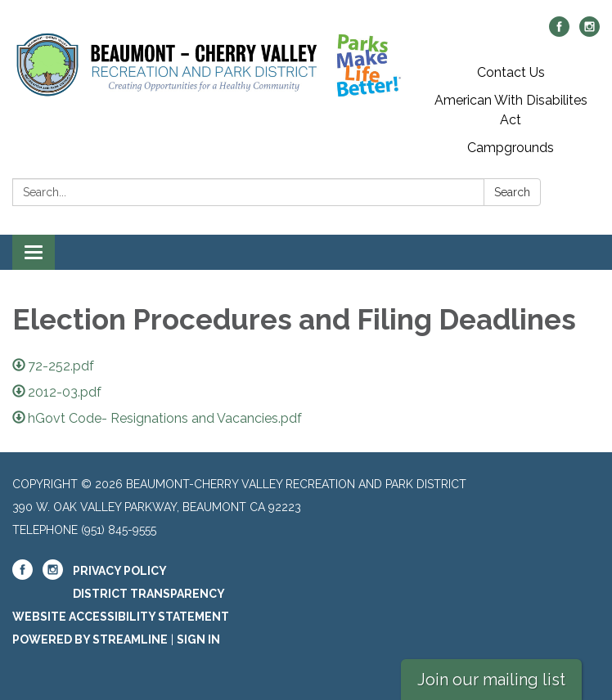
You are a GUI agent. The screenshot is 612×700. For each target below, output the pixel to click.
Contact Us (511, 72)
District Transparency (149, 594)
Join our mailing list (491, 680)
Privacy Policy (120, 571)
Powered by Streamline (90, 639)
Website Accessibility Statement (121, 617)
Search (512, 192)
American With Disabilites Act (511, 110)
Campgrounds (511, 148)
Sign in (198, 639)
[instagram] (589, 32)
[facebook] (559, 32)
